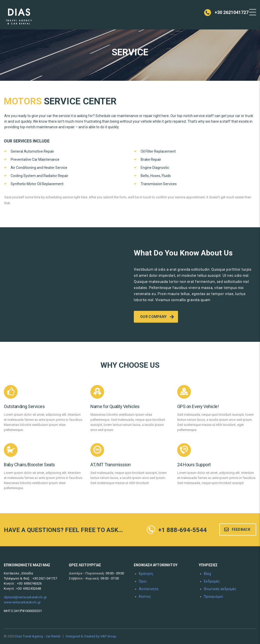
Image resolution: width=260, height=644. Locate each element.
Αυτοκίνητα (149, 589)
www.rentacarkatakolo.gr (22, 602)
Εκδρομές (212, 581)
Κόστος (145, 597)
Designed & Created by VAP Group (91, 636)
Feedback (237, 529)
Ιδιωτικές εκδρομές (220, 589)
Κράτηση (146, 574)
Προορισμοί (214, 597)
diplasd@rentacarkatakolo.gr (25, 597)
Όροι (143, 581)
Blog (207, 574)
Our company (157, 317)
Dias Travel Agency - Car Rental (38, 636)
